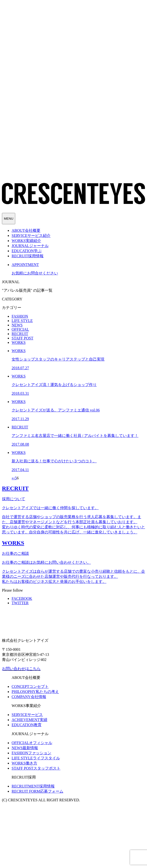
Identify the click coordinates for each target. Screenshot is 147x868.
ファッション (31, 753)
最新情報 (25, 748)
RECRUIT (20, 334)
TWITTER (20, 603)
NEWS (17, 325)
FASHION (20, 316)
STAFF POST (22, 338)
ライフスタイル (36, 758)
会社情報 (29, 697)
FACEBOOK (22, 599)
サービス (27, 715)
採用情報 (33, 786)
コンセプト (30, 687)
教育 (27, 725)
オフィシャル (32, 743)
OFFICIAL (20, 329)
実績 (29, 720)
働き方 (24, 763)
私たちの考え (35, 692)
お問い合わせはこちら (21, 669)
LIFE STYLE (22, 321)
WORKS (19, 342)
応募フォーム (37, 791)
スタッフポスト (36, 768)
